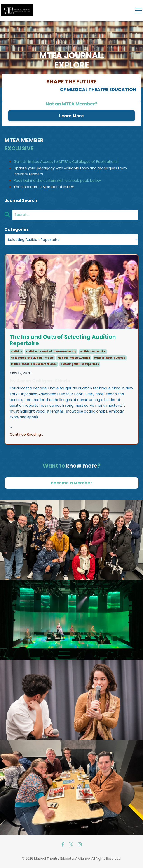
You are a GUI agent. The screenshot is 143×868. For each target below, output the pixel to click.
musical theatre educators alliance (34, 364)
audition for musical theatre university (51, 351)
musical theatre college (110, 358)
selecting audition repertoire (80, 364)
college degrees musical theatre (32, 358)
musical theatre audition (74, 358)
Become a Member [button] (71, 483)
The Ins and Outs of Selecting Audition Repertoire (63, 340)
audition (16, 351)
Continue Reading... (26, 434)
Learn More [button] (71, 116)
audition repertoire (93, 351)
